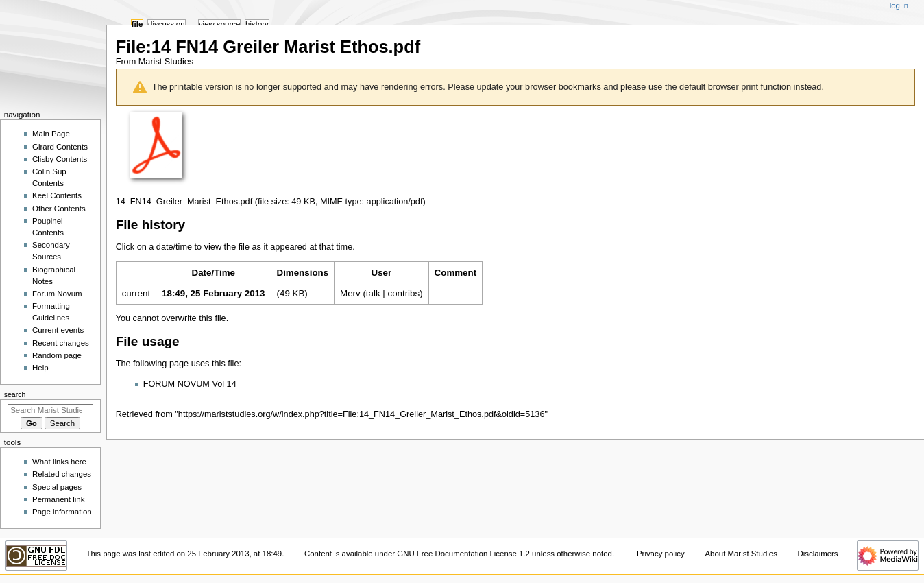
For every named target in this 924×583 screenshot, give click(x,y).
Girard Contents (60, 147)
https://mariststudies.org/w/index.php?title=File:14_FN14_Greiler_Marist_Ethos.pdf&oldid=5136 (362, 414)
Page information (62, 512)
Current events (58, 330)
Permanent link (58, 499)
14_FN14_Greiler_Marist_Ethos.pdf (184, 202)
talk (373, 293)
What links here (59, 462)
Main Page (51, 134)
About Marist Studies (741, 554)
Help (40, 368)
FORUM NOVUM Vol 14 (190, 384)
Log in (899, 5)
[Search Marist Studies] (50, 410)
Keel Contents (57, 195)
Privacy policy (661, 554)
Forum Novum (57, 294)
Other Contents (59, 209)
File (137, 24)
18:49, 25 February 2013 (213, 293)
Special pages (57, 487)
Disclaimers (818, 554)
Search (15, 394)
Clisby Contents (60, 159)
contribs (403, 293)
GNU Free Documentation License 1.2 (463, 554)
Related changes (62, 474)
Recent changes (61, 343)
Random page (57, 355)
